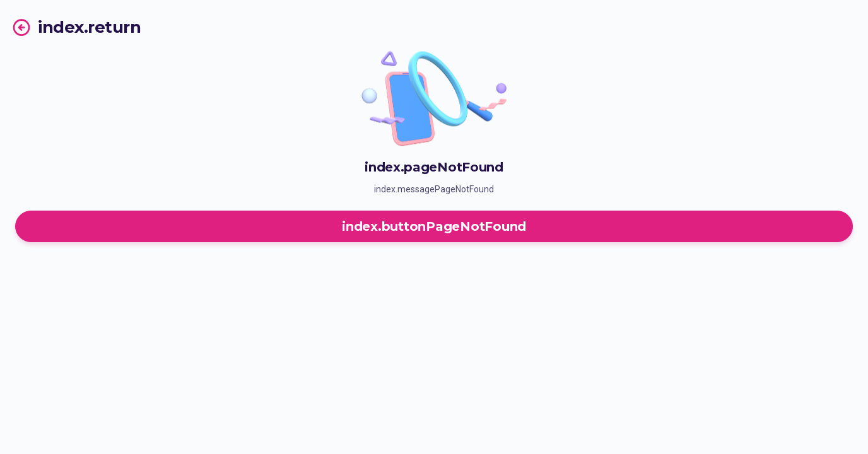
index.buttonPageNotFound (434, 226)
